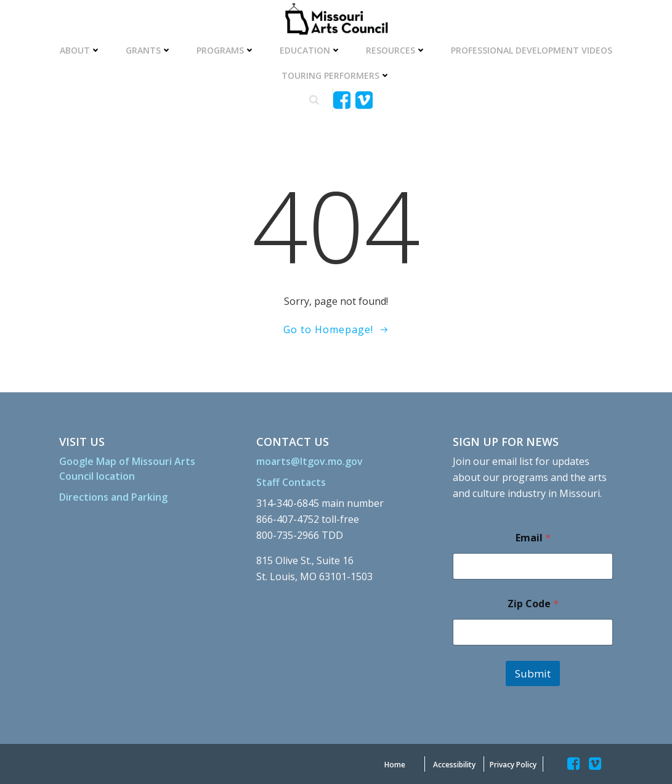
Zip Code (533, 604)
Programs (226, 50)
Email (533, 538)
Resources (396, 50)
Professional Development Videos (532, 50)
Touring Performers (336, 75)
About (80, 50)
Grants (149, 50)
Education (310, 50)
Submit (533, 673)
